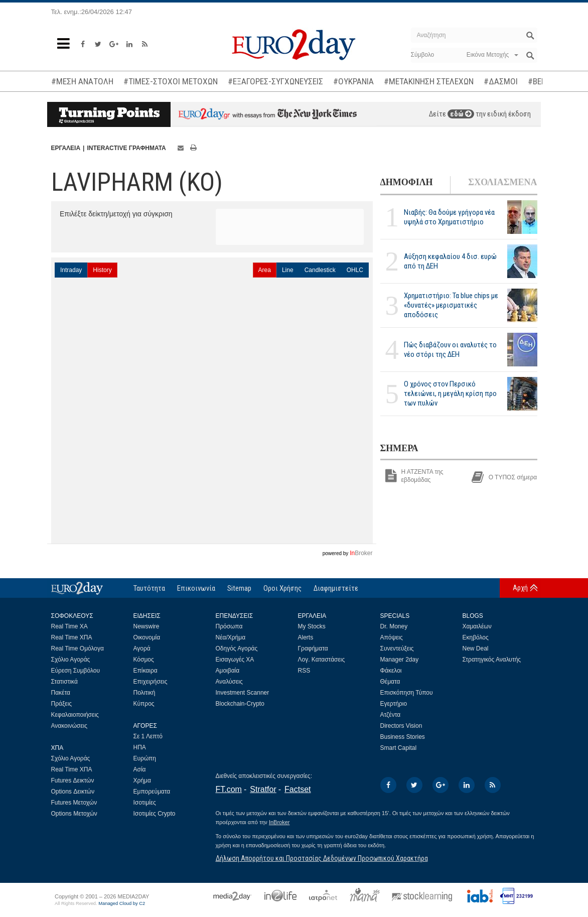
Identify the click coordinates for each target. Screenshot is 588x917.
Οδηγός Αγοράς (237, 648)
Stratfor (263, 789)
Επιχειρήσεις (151, 682)
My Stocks (312, 626)
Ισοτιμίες (145, 803)
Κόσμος (144, 660)
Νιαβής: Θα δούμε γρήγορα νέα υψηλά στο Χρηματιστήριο (449, 217)
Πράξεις (62, 704)
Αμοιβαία (228, 671)
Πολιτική (144, 693)
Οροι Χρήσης (282, 588)
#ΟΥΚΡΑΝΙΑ (353, 81)
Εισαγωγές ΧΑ (235, 660)
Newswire (146, 626)
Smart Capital (399, 748)
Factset (298, 789)
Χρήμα (142, 780)
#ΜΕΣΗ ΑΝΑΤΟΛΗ (82, 81)
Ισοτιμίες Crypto (155, 814)
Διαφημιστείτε (336, 588)
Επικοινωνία (196, 588)
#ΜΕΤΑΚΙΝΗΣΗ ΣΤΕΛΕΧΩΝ (429, 81)
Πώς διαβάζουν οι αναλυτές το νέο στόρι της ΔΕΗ (450, 350)
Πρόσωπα (229, 626)
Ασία (140, 769)
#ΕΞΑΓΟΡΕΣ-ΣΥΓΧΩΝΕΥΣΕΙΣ (275, 81)
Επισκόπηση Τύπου (407, 693)
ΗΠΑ (140, 747)
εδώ (461, 114)
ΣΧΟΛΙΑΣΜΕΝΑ (502, 182)
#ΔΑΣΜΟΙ (501, 81)
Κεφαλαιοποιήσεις (75, 715)
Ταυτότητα (149, 588)
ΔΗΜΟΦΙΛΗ (407, 182)
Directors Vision (401, 726)
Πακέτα (61, 693)
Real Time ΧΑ (69, 626)
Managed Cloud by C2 (122, 903)
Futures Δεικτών (73, 780)
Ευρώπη (145, 758)
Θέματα (390, 682)
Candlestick (320, 270)
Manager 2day (400, 660)
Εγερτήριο (394, 704)
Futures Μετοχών (74, 803)
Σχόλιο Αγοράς (71, 660)
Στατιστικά (64, 682)
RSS (304, 671)
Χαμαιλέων (477, 626)
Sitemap (239, 588)
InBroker (279, 822)
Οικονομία (147, 637)
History (102, 270)
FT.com (229, 789)
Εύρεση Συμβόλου (76, 671)
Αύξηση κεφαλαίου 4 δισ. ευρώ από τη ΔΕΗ (450, 261)
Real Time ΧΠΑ (72, 637)
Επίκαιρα (145, 671)
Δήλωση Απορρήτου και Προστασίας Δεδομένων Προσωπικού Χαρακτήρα (322, 858)
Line (288, 270)
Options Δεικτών (73, 792)
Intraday (71, 270)
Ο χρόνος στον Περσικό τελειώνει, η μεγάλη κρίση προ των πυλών (450, 394)
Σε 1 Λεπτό (148, 736)
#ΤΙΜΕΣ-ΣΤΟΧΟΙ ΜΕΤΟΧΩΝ (171, 81)
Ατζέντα (391, 715)
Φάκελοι (391, 671)
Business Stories (403, 737)
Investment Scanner (243, 693)
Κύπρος (144, 704)
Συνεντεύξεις (397, 648)
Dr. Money (394, 626)
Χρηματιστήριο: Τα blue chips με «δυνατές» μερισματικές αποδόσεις (451, 305)
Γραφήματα (313, 648)
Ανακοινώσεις (69, 726)
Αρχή (520, 588)
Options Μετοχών (74, 814)
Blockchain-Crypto (240, 704)
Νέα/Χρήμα (231, 637)
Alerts (306, 637)
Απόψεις (392, 637)
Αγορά (142, 648)
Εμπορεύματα (152, 792)
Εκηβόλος (476, 637)
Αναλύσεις (229, 682)
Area (265, 270)
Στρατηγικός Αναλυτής (492, 660)
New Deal (476, 648)
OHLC (355, 270)
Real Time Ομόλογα (78, 648)
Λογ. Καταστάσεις (322, 660)
